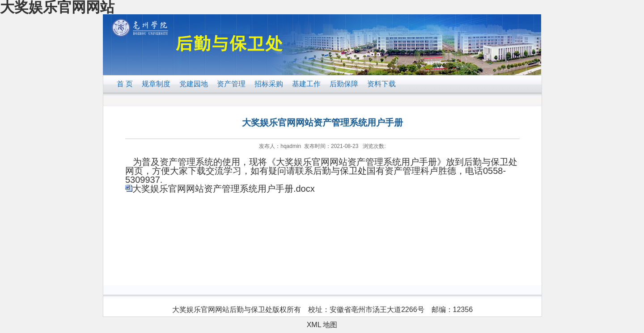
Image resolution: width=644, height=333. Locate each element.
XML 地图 (322, 325)
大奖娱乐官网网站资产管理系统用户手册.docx (224, 189)
